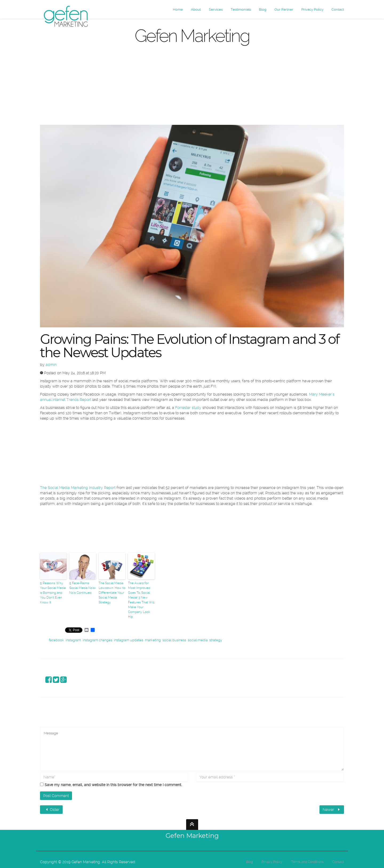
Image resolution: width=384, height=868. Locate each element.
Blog (263, 9)
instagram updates (129, 640)
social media (198, 640)
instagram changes (97, 640)
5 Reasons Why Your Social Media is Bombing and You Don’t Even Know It (53, 593)
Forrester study (188, 408)
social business (174, 640)
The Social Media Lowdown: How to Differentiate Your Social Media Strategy (112, 593)
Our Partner (284, 9)
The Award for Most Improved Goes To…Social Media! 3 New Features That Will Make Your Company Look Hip (141, 600)
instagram (73, 640)
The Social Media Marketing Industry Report (78, 488)
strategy (216, 640)
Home (178, 9)
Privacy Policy (312, 9)
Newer (332, 810)
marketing (153, 640)
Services (216, 9)
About (196, 9)
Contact (338, 9)
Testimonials (241, 9)
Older (52, 810)
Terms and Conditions (307, 862)
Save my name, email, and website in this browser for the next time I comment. (113, 785)
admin (51, 365)
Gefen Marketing (192, 836)
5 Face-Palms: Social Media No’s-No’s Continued (83, 588)
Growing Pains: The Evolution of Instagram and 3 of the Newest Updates (189, 346)
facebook (56, 640)
